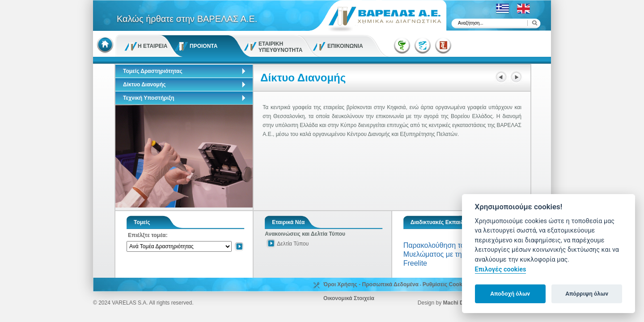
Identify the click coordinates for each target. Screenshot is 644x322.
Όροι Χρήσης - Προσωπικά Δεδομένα (371, 284)
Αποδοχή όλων (510, 294)
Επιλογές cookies (501, 269)
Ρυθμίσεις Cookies (446, 284)
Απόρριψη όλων (587, 294)
